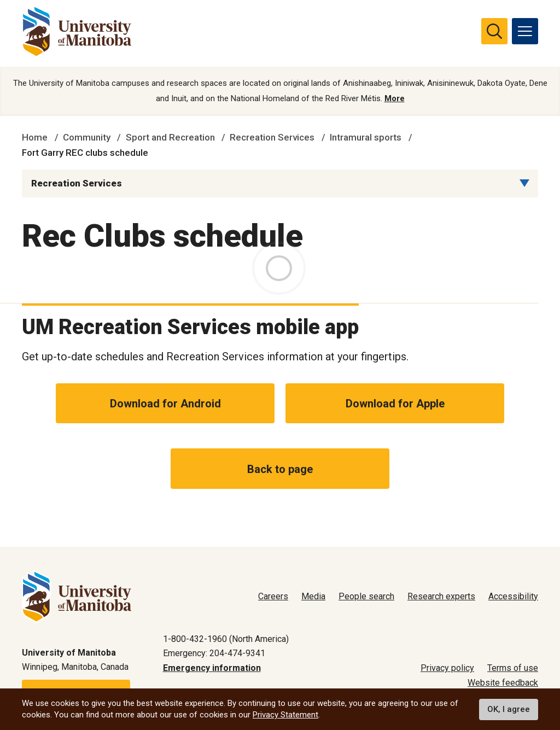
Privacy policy (447, 668)
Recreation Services (272, 138)
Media (313, 596)
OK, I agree (509, 709)
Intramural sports (366, 138)
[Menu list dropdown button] (524, 184)
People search (366, 596)
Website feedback (503, 683)
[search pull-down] (494, 31)
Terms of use (513, 668)
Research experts (441, 596)
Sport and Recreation (170, 138)
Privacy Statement (285, 715)
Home (35, 138)
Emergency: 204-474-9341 (214, 653)
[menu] (525, 31)
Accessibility (513, 596)
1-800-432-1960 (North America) (226, 639)
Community (87, 138)
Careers (273, 596)
